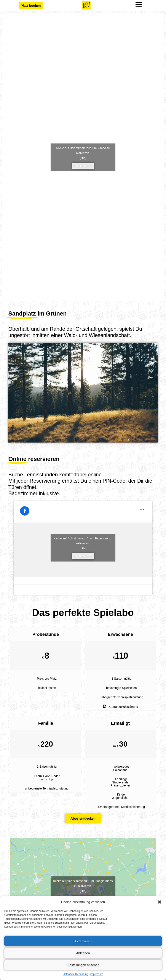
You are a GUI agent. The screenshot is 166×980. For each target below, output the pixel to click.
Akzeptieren (83, 941)
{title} (83, 158)
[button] (160, 902)
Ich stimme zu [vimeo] (83, 166)
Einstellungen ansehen (83, 965)
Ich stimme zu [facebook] (83, 556)
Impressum (97, 974)
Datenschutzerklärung (76, 974)
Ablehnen (83, 953)
